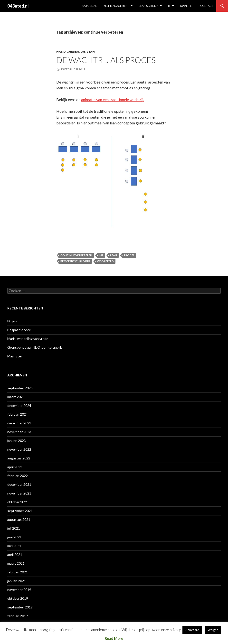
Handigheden (68, 51)
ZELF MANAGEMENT (116, 6)
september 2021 (20, 511)
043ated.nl (18, 6)
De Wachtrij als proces (106, 60)
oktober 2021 (18, 502)
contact (207, 6)
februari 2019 (18, 616)
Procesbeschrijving (75, 261)
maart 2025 (16, 397)
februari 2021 (18, 572)
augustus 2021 (19, 519)
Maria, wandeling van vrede (28, 339)
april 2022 (15, 467)
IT (169, 6)
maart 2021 (16, 563)
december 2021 (19, 484)
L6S (83, 51)
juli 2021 (14, 528)
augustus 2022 (19, 458)
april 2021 (15, 555)
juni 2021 (14, 537)
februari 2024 (18, 414)
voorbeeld (105, 261)
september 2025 (20, 388)
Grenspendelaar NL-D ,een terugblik (35, 347)
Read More (114, 638)
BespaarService (19, 330)
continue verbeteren (76, 255)
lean (91, 51)
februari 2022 (18, 476)
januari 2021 (17, 581)
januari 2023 (17, 441)
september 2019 (20, 607)
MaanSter (15, 356)
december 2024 (19, 406)
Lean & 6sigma (149, 6)
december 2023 (19, 423)
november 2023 (19, 432)
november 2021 (19, 493)
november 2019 (19, 590)
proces (129, 255)
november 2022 (19, 449)
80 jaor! (13, 321)
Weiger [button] (213, 630)
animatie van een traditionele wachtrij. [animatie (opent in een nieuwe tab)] (113, 99)
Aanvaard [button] (192, 630)
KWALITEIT (187, 6)
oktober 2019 (18, 598)
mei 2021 (14, 546)
